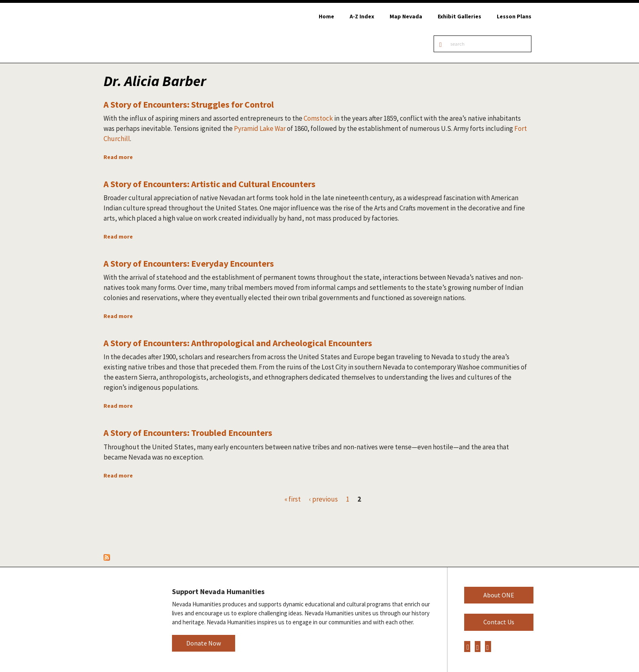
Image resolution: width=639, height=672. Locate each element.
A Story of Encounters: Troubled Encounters (188, 433)
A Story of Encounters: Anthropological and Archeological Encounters (238, 343)
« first (293, 499)
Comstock (318, 118)
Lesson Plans (514, 16)
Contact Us (499, 622)
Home (326, 16)
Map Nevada (406, 16)
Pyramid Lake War (260, 128)
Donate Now (204, 643)
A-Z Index (362, 16)
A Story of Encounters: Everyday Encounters (189, 263)
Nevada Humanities (128, 619)
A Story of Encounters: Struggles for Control (189, 104)
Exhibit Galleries (459, 16)
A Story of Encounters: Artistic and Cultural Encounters (209, 184)
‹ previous (323, 499)
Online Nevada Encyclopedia (145, 33)
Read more (118, 157)
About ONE (499, 595)
